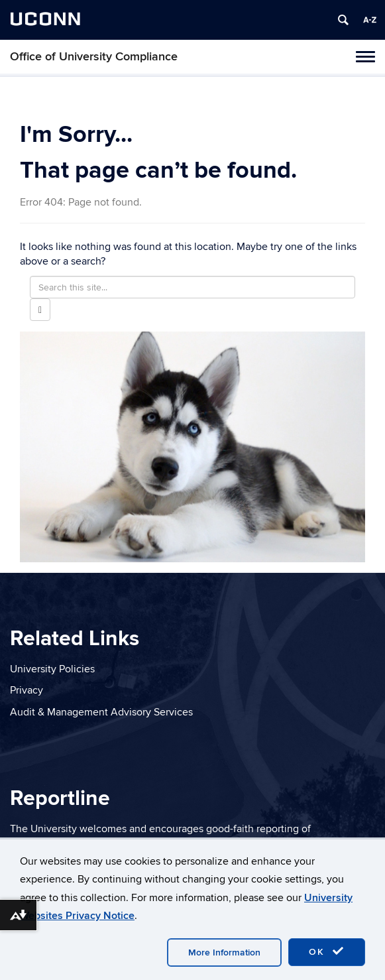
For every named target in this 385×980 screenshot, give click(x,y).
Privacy (27, 690)
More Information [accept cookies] (224, 952)
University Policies (52, 669)
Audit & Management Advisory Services (101, 712)
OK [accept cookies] (327, 951)
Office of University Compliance (94, 57)
